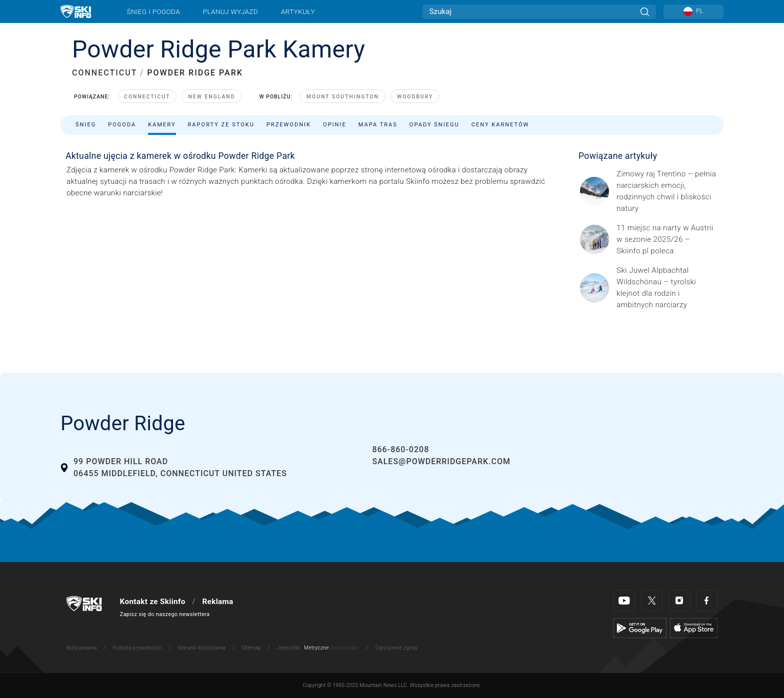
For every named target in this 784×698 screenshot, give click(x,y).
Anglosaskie (344, 648)
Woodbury (415, 97)
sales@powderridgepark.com (441, 461)
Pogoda (122, 125)
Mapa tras (378, 125)
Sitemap (251, 648)
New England (211, 97)
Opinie (335, 125)
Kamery (162, 125)
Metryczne (316, 648)
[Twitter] (652, 601)
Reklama (217, 602)
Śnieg (86, 125)
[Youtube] (624, 601)
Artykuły (298, 11)
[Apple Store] (694, 628)
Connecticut (147, 97)
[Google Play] (640, 628)
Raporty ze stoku (221, 125)
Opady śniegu (434, 125)
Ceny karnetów (500, 125)
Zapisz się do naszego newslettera (165, 614)
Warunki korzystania (201, 648)
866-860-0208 (400, 449)
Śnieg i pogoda (153, 11)
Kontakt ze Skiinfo (153, 602)
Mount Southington (343, 97)
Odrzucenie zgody (397, 648)
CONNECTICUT (104, 73)
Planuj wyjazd (230, 11)
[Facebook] (707, 601)
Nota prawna (82, 648)
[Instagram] (679, 601)
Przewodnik (289, 125)
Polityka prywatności (137, 648)
